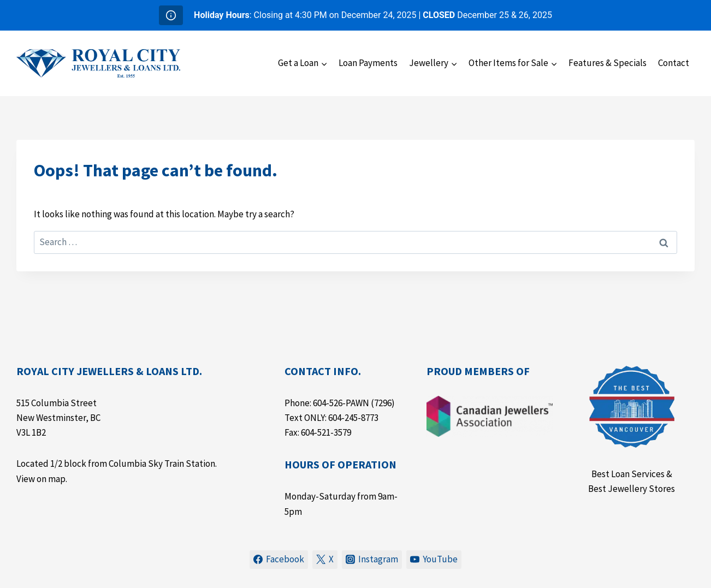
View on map (41, 479)
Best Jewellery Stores (632, 489)
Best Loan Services (628, 474)
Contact (674, 63)
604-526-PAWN (341, 403)
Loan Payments (368, 63)
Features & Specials (608, 63)
